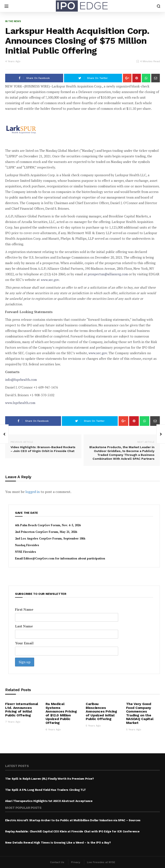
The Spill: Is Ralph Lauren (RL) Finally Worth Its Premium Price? (50, 779)
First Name (24, 609)
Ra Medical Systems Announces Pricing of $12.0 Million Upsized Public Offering (61, 713)
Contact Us (57, 862)
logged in (33, 492)
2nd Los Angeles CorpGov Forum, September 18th (50, 538)
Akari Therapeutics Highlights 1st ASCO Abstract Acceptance (49, 801)
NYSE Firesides (26, 552)
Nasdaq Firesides (27, 545)
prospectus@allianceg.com (108, 274)
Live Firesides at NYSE (101, 862)
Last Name (24, 626)
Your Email (24, 643)
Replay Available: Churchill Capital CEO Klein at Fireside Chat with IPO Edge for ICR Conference (72, 831)
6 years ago (53, 729)
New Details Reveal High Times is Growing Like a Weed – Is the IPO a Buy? (58, 843)
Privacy (76, 862)
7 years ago (13, 722)
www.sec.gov (50, 280)
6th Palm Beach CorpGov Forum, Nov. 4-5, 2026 (48, 525)
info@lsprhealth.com (21, 380)
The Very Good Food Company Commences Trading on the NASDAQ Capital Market (140, 713)
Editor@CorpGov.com (39, 558)
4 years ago (13, 61)
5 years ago (93, 726)
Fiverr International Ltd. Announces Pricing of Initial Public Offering (22, 710)
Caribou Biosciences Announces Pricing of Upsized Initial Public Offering (101, 711)
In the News (13, 21)
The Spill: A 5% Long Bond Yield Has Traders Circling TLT (45, 790)
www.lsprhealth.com (20, 403)
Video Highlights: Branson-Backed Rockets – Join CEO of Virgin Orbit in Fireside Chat (43, 446)
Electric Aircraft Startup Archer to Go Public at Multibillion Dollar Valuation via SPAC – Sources (73, 820)
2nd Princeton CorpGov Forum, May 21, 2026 (46, 532)
